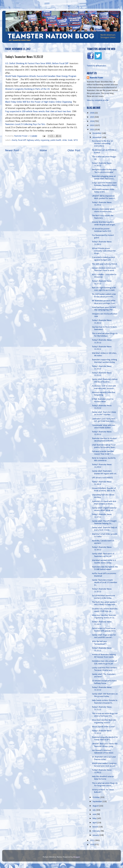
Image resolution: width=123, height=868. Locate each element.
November (97, 137)
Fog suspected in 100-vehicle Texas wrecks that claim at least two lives (38, 112)
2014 (92, 121)
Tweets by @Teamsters (97, 66)
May (95, 819)
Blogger (77, 857)
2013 (92, 125)
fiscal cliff (22, 140)
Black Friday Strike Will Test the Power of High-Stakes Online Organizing (38, 102)
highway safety (33, 140)
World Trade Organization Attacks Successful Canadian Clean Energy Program (41, 76)
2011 (92, 840)
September (98, 802)
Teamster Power (96, 78)
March (96, 827)
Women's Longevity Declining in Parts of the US (27, 89)
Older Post (74, 151)
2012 (92, 130)
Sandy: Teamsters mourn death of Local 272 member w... (105, 583)
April (95, 823)
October (96, 797)
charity (14, 140)
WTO (76, 140)
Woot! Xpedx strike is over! (104, 727)
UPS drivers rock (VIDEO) (102, 478)
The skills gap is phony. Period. (105, 264)
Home (43, 151)
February (97, 831)
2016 (92, 113)
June (95, 814)
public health (56, 140)
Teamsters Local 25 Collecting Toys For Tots (25, 124)
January (96, 835)
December (97, 133)
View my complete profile (98, 100)
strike (65, 140)
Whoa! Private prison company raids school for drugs (104, 251)
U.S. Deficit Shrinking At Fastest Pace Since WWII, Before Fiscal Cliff (37, 64)
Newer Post (12, 151)
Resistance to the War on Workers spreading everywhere (103, 144)
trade (70, 140)
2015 (92, 117)
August (96, 806)
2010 (92, 845)
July (94, 810)
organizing (45, 140)
